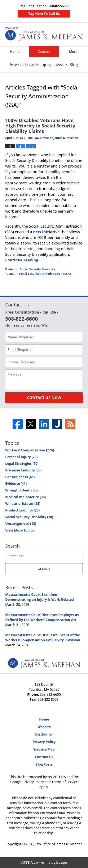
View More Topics (20, 530)
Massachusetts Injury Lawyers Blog (44, 34)
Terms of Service (65, 782)
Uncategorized (21, 524)
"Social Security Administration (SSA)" (45, 274)
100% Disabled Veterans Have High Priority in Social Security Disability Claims (40, 126)
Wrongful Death (22, 490)
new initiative (47, 232)
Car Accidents (20, 477)
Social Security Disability (38, 269)
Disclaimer (44, 734)
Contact (44, 52)
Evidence (16, 484)
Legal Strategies (22, 464)
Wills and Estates (23, 504)
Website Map (44, 749)
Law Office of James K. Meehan (59, 844)
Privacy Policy (44, 742)
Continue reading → (24, 260)
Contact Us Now (44, 398)
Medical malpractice (25, 497)
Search (44, 569)
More (73, 52)
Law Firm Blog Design (44, 862)
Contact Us (44, 757)
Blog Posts (44, 764)
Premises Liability (23, 470)
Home (15, 52)
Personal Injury (21, 457)
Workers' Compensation (30, 450)
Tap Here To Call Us (44, 14)
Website (44, 727)
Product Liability (22, 510)
